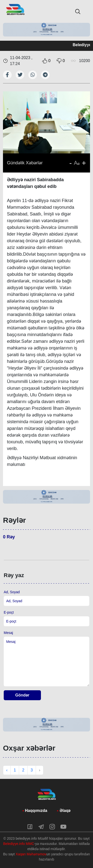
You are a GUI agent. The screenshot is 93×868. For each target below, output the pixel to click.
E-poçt (9, 612)
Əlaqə (65, 811)
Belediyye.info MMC (19, 844)
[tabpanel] (46, 30)
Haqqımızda (36, 811)
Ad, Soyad (12, 592)
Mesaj (8, 633)
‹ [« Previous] (7, 770)
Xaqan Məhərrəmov (31, 854)
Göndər (22, 695)
